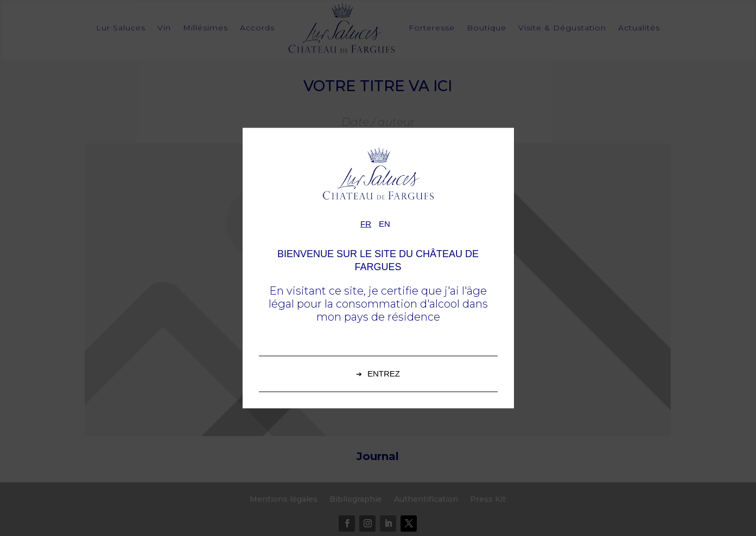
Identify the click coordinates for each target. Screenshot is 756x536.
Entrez (384, 373)
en (385, 224)
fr (366, 224)
